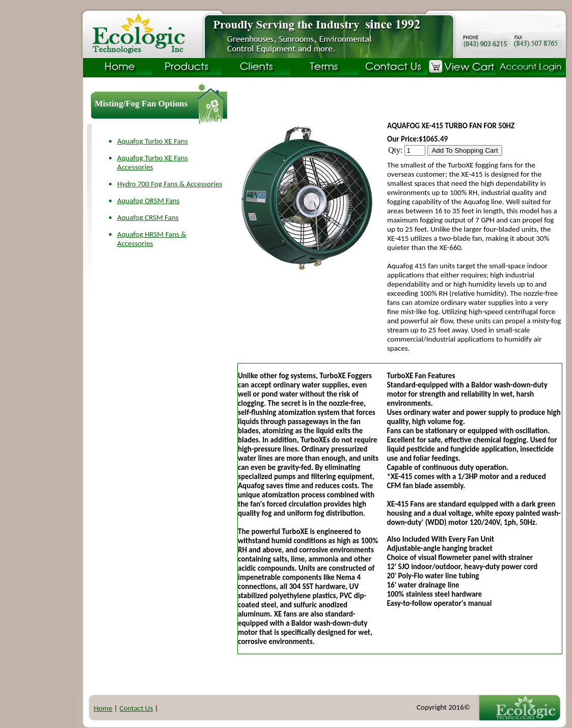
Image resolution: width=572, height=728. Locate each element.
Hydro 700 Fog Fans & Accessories (170, 184)
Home (103, 708)
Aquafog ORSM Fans (148, 201)
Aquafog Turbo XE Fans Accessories (153, 162)
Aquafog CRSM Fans (148, 217)
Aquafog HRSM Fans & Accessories (152, 239)
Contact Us (136, 708)
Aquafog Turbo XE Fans (153, 141)
